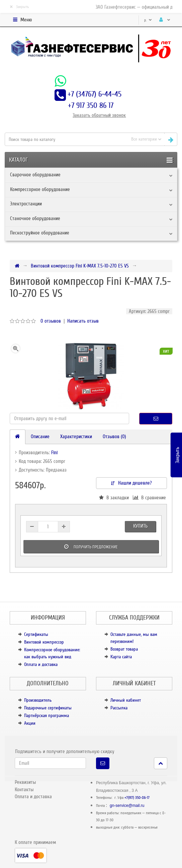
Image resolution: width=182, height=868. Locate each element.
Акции (30, 723)
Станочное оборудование (35, 218)
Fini (54, 453)
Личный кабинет (126, 700)
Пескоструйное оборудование (40, 233)
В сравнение (149, 498)
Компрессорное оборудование (40, 189)
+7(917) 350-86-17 (137, 798)
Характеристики (76, 437)
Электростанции (26, 204)
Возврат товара (124, 649)
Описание (40, 437)
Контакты (24, 790)
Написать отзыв (83, 321)
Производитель (38, 700)
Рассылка (119, 708)
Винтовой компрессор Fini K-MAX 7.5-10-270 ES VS (80, 266)
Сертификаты (36, 634)
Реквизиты (25, 782)
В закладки (114, 498)
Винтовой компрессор (44, 642)
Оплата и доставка (41, 664)
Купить (140, 526)
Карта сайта (121, 657)
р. (148, 20)
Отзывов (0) (114, 437)
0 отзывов (51, 321)
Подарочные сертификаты (48, 708)
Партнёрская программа (47, 716)
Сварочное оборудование (35, 175)
